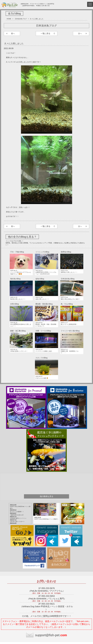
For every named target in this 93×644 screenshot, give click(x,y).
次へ (80, 33)
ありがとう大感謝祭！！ (19, 480)
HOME (9, 19)
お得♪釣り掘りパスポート (19, 490)
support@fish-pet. (51, 603)
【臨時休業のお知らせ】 (19, 483)
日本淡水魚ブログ (21, 19)
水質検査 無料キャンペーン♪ (20, 487)
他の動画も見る (47, 465)
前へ (13, 33)
